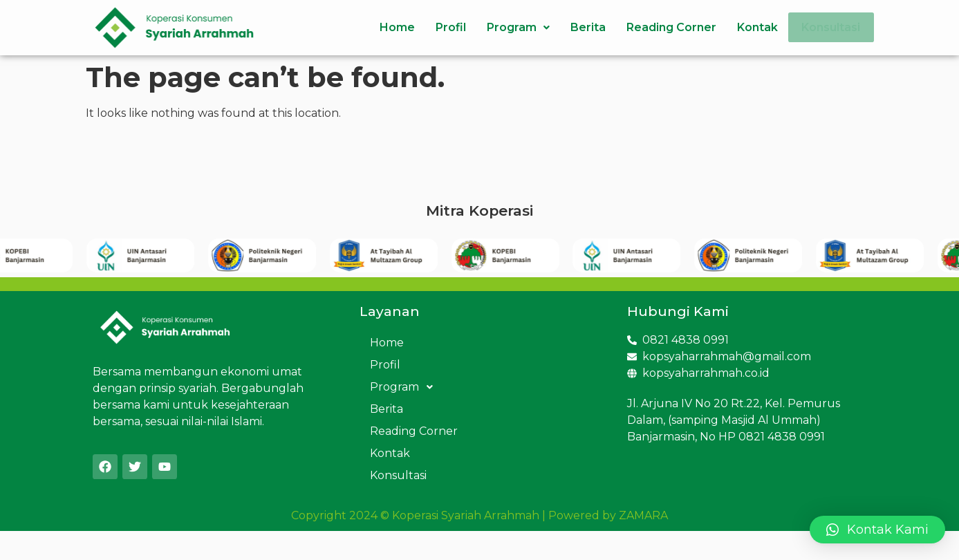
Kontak (751, 27)
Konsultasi (828, 27)
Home (391, 27)
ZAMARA (643, 515)
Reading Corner (665, 27)
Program (512, 27)
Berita (582, 27)
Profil (445, 27)
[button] (877, 530)
